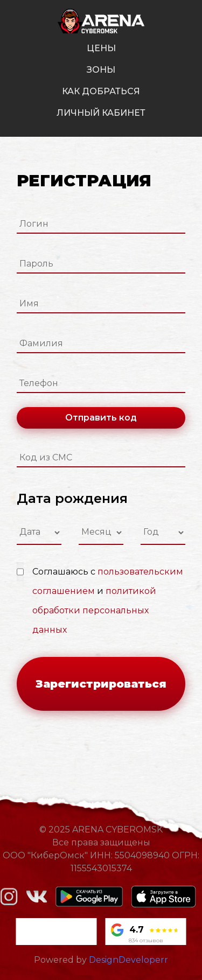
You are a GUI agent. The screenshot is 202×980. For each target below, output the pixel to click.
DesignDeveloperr (128, 960)
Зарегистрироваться (101, 684)
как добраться (101, 91)
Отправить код (101, 418)
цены (101, 48)
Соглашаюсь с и (108, 601)
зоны (101, 70)
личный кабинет (101, 113)
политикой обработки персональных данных (94, 610)
